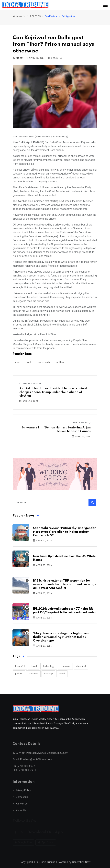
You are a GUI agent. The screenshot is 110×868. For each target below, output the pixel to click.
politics (19, 674)
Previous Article (30, 384)
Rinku (19, 58)
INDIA (18, 362)
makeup (48, 674)
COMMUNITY (44, 362)
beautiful (20, 666)
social (62, 674)
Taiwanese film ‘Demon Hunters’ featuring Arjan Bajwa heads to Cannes (56, 429)
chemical (65, 666)
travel (34, 666)
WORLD (29, 362)
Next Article (82, 423)
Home (17, 16)
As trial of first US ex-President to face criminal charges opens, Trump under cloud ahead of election (53, 392)
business (33, 674)
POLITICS (35, 16)
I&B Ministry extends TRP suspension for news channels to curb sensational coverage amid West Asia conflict (65, 584)
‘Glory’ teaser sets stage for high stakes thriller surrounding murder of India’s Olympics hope (61, 637)
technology (49, 666)
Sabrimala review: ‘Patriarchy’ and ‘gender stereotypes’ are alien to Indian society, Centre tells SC (64, 532)
